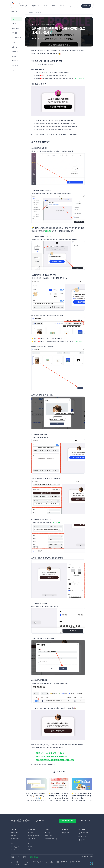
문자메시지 (30, 833)
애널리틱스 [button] (36, 6)
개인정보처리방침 (34, 857)
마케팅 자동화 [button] (23, 6)
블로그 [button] (62, 6)
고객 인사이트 (48, 836)
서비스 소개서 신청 (85, 821)
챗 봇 (29, 850)
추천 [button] (46, 6)
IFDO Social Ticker (16, 850)
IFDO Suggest (15, 847)
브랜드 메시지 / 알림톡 (34, 836)
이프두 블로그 (65, 833)
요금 (70, 6)
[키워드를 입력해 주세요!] (59, 13)
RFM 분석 (47, 833)
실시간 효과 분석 (15, 839)
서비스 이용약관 (22, 857)
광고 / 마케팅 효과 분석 (51, 839)
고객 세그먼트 (14, 833)
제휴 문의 (13, 857)
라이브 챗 (30, 847)
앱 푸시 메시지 (31, 839)
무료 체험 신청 (86, 6)
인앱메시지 (13, 836)
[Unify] (17, 3)
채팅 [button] (53, 6)
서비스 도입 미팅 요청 (67, 821)
